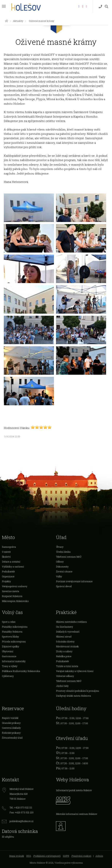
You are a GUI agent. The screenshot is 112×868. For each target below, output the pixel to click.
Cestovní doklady (11, 728)
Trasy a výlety (10, 666)
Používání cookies (81, 856)
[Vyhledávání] (106, 7)
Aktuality (18, 21)
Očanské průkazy (11, 723)
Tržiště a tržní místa (67, 666)
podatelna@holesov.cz (22, 821)
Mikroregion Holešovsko (15, 601)
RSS (29, 856)
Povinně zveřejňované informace (74, 581)
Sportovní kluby (10, 637)
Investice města (10, 591)
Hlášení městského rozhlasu (71, 622)
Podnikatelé (8, 571)
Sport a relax (9, 622)
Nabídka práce (64, 656)
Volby (59, 576)
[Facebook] (79, 6)
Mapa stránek (17, 856)
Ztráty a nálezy (64, 651)
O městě (6, 552)
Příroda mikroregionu (14, 641)
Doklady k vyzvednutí (68, 632)
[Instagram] (86, 6)
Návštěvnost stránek (67, 646)
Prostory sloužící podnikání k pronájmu (78, 691)
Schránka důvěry (65, 641)
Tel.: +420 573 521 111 (21, 807)
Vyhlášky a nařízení (13, 567)
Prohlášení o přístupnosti (47, 856)
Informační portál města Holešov (74, 790)
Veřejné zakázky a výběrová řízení (75, 671)
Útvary (60, 547)
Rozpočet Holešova (12, 596)
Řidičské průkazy (11, 733)
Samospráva (9, 547)
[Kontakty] (100, 7)
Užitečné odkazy (65, 676)
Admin (99, 856)
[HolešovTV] (83, 6)
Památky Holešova (12, 632)
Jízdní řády (62, 686)
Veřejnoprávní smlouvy (15, 586)
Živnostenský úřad (12, 738)
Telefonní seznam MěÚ (69, 557)
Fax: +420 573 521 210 (22, 812)
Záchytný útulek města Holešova (73, 696)
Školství (6, 557)
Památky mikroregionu (15, 627)
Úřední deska (63, 552)
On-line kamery (64, 627)
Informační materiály (14, 661)
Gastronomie (9, 656)
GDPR (66, 856)
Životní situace (64, 571)
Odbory (60, 562)
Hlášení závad (64, 637)
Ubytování (8, 651)
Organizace (8, 576)
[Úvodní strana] (6, 21)
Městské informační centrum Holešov (77, 814)
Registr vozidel (10, 718)
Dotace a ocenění (11, 562)
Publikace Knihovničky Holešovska (21, 671)
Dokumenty (62, 567)
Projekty (6, 581)
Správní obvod (64, 586)
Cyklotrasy (8, 676)
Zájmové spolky (10, 646)
